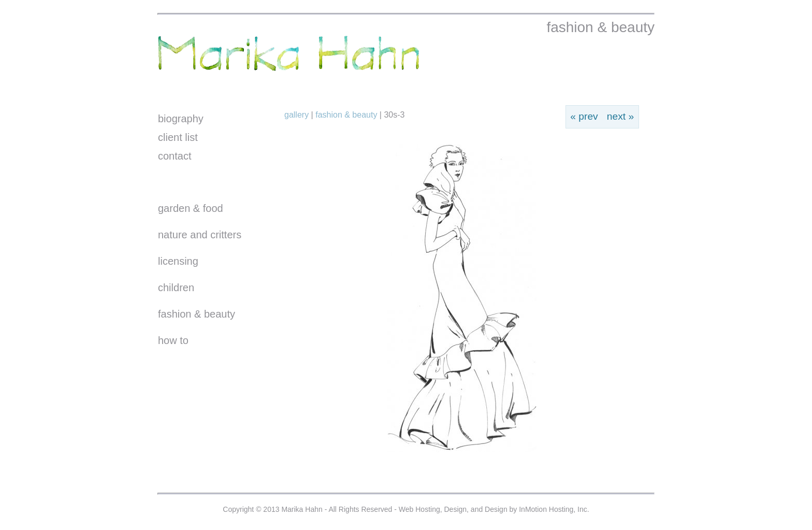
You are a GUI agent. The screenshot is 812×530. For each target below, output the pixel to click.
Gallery (298, 115)
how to (173, 340)
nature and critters (200, 235)
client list (178, 137)
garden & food (191, 208)
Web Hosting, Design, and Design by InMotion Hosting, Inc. (494, 509)
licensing (178, 261)
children (176, 288)
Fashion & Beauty (346, 115)
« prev (584, 116)
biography (181, 119)
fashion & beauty (197, 314)
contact (175, 156)
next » (620, 116)
